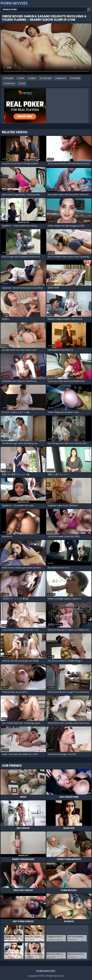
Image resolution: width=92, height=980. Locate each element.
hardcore (10, 83)
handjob (76, 78)
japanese (62, 78)
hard (23, 83)
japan (33, 78)
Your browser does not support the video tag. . (46, 49)
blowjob (10, 78)
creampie (47, 78)
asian (22, 78)
